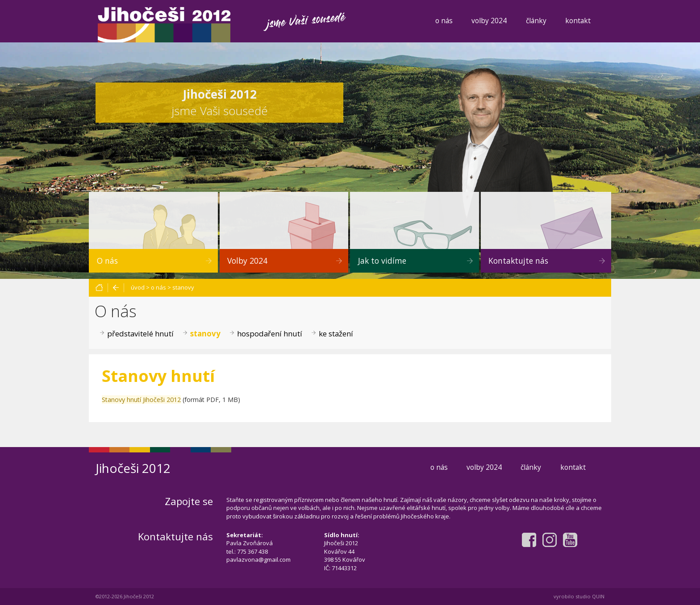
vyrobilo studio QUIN (579, 596)
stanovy (183, 287)
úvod (138, 287)
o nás (444, 21)
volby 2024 (489, 21)
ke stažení (336, 334)
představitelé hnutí (140, 334)
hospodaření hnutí (270, 334)
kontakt (578, 21)
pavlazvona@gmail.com (258, 559)
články (536, 21)
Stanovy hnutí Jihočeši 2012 (141, 400)
